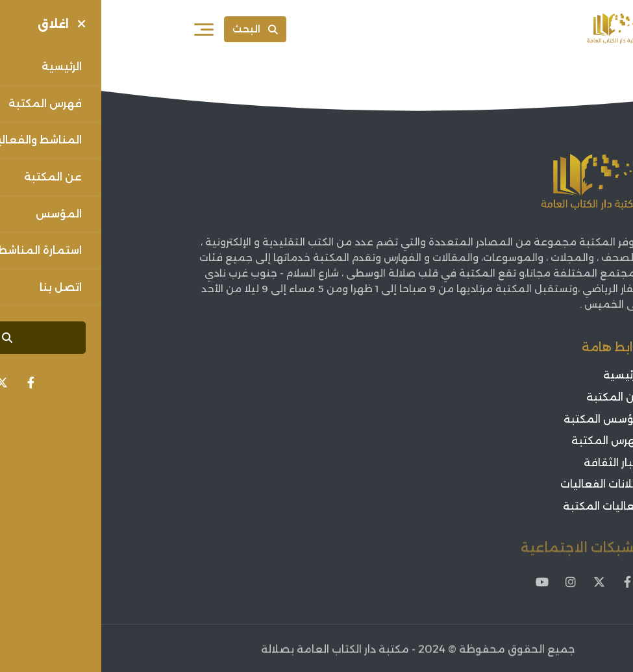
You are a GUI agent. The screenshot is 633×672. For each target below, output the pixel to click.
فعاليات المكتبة (501, 506)
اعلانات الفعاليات (500, 485)
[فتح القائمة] (103, 29)
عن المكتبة (513, 397)
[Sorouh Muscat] (512, 29)
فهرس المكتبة (505, 441)
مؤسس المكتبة (502, 419)
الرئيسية (521, 376)
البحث (154, 29)
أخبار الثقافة (512, 463)
